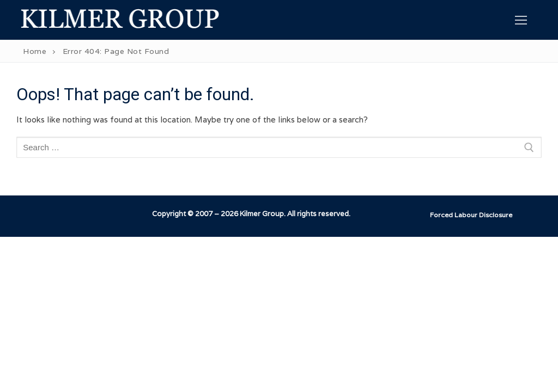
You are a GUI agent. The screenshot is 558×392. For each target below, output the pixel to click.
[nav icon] (521, 20)
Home (35, 51)
